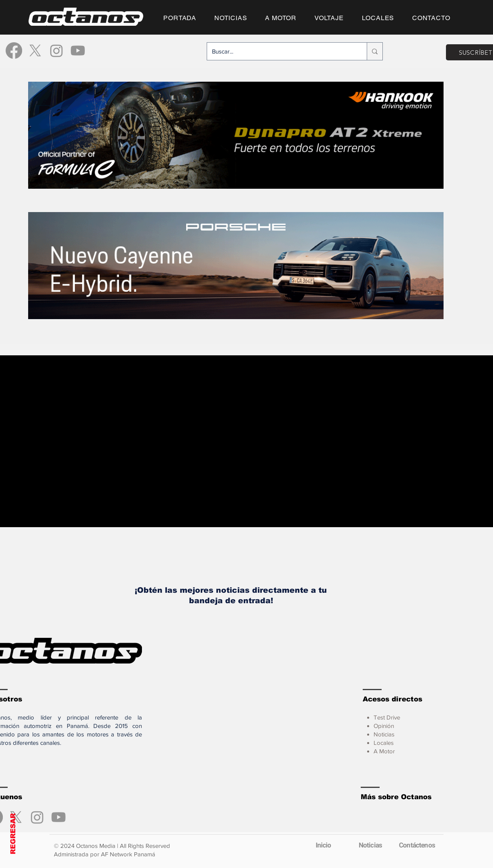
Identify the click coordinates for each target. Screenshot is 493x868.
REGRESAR (13, 834)
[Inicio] (323, 845)
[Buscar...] (281, 51)
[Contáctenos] (417, 845)
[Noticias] (370, 845)
